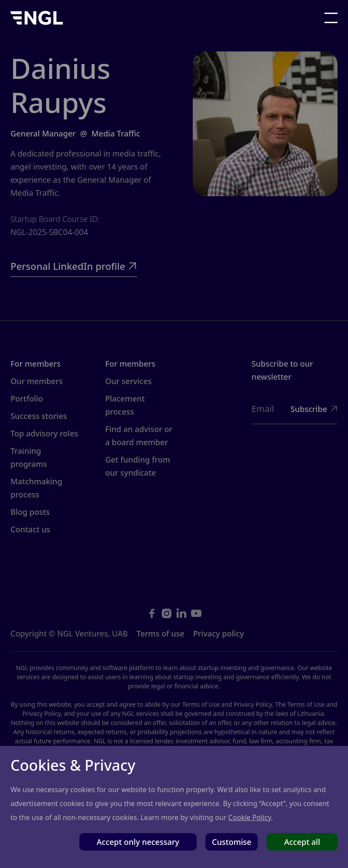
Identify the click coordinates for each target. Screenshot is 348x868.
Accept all (302, 842)
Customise (232, 842)
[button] (331, 18)
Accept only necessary (138, 842)
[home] (37, 18)
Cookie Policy (249, 817)
